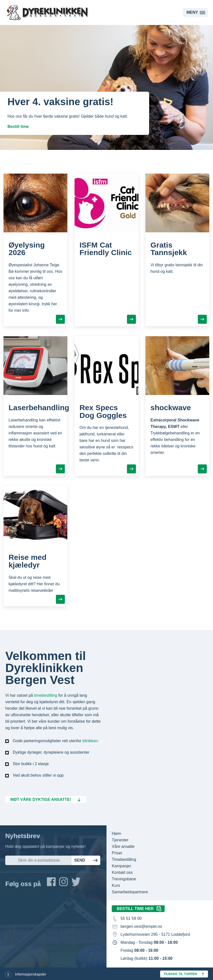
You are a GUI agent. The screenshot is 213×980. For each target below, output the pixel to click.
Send (80, 860)
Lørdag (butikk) (146, 958)
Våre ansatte (123, 846)
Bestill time (18, 127)
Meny (192, 12)
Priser (117, 853)
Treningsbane (124, 879)
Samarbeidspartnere (130, 892)
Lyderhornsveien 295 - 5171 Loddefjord (155, 934)
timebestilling (46, 695)
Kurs (116, 885)
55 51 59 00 (131, 918)
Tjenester (120, 840)
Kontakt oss (122, 872)
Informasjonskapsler (31, 974)
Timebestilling (124, 859)
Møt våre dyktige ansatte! (41, 800)
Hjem (116, 833)
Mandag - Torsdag (149, 942)
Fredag (139, 950)
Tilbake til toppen (180, 974)
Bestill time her (135, 909)
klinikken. (91, 741)
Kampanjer (121, 866)
